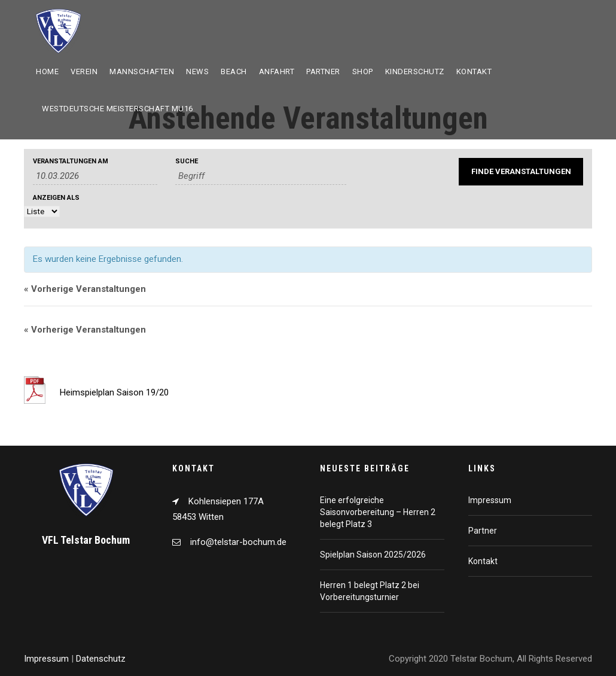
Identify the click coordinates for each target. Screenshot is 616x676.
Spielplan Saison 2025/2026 (373, 555)
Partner (323, 71)
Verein (84, 71)
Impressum (490, 500)
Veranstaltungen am (71, 161)
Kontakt (474, 71)
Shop (363, 71)
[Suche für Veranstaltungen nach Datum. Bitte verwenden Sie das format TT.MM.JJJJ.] (95, 176)
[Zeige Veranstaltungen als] (42, 211)
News (197, 71)
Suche (187, 161)
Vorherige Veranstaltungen (85, 289)
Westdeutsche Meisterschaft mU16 (118, 109)
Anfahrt (277, 71)
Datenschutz (101, 659)
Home (47, 71)
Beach (234, 71)
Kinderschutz (415, 71)
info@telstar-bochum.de (238, 542)
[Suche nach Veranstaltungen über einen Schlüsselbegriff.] (261, 176)
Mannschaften (142, 71)
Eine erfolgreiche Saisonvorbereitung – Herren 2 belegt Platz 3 (378, 512)
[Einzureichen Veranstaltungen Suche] (521, 172)
